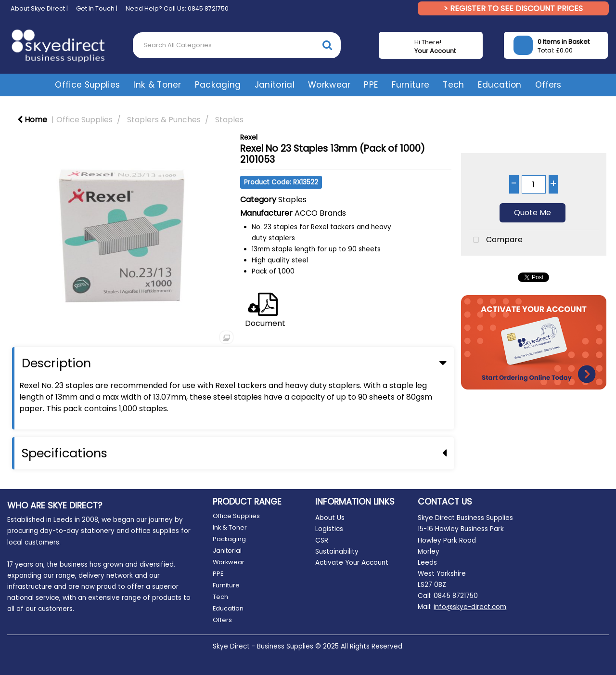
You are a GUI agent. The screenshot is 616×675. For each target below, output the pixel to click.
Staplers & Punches (164, 120)
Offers (548, 85)
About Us (330, 518)
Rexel (249, 137)
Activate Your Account (352, 563)
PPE (371, 85)
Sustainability (337, 552)
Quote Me (533, 213)
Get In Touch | (97, 8)
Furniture (411, 85)
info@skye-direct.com (470, 607)
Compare (496, 240)
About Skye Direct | (39, 8)
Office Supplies (87, 85)
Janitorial (275, 85)
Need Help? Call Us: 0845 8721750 (177, 8)
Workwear (329, 85)
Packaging (218, 85)
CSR (322, 540)
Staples (229, 120)
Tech (453, 85)
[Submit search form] (327, 45)
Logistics (329, 529)
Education (500, 85)
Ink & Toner (157, 85)
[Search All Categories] (237, 45)
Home (32, 120)
